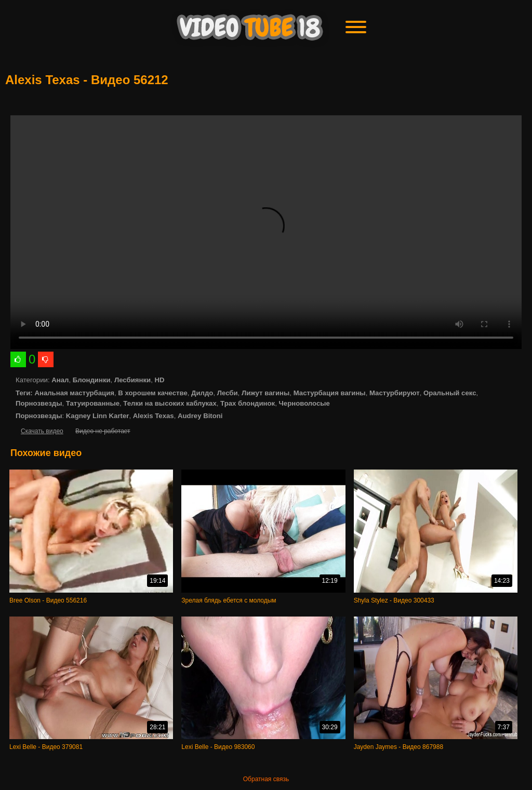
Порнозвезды (39, 403)
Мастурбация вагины (330, 393)
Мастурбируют (395, 393)
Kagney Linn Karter (98, 416)
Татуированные (93, 403)
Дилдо (202, 393)
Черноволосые (304, 403)
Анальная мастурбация (74, 393)
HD (159, 380)
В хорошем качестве (152, 393)
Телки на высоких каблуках (170, 403)
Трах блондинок (248, 403)
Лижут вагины (265, 393)
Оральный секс (450, 393)
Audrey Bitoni (200, 416)
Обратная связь (266, 779)
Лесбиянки (132, 380)
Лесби (228, 393)
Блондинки (92, 380)
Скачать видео (42, 431)
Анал (60, 380)
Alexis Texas (154, 416)
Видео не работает (103, 431)
